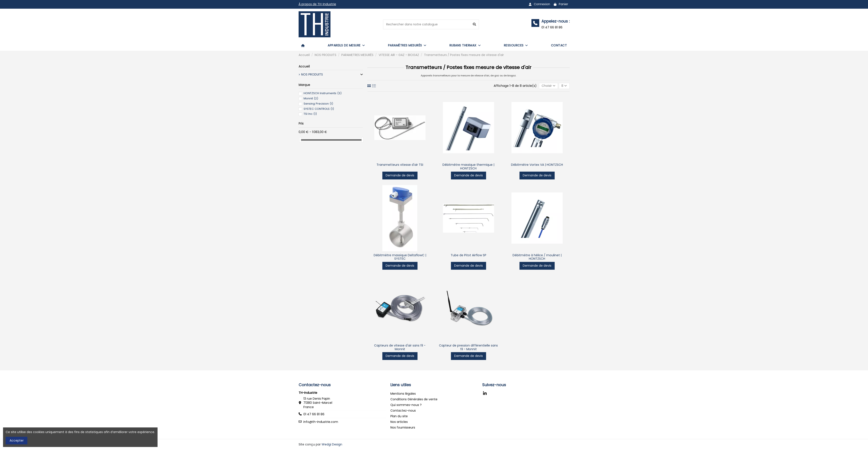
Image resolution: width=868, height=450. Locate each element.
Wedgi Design (332, 444)
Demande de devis (400, 175)
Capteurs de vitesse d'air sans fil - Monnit (400, 347)
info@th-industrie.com (321, 422)
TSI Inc (310, 114)
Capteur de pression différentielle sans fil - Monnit (468, 347)
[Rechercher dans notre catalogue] (474, 24)
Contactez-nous (403, 411)
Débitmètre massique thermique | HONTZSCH (468, 167)
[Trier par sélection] (548, 86)
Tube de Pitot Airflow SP (469, 255)
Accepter (17, 440)
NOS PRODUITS (312, 75)
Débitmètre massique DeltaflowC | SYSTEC (400, 257)
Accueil (304, 66)
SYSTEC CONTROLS (319, 109)
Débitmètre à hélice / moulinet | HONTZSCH (537, 257)
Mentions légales (403, 394)
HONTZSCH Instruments (323, 93)
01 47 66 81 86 (314, 414)
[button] (346, 45)
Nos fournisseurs (403, 427)
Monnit (311, 98)
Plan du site (399, 416)
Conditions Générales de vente (414, 399)
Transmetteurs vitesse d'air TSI (400, 165)
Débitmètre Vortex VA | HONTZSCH (537, 165)
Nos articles (399, 422)
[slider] (300, 140)
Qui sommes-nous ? (406, 405)
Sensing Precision (318, 104)
